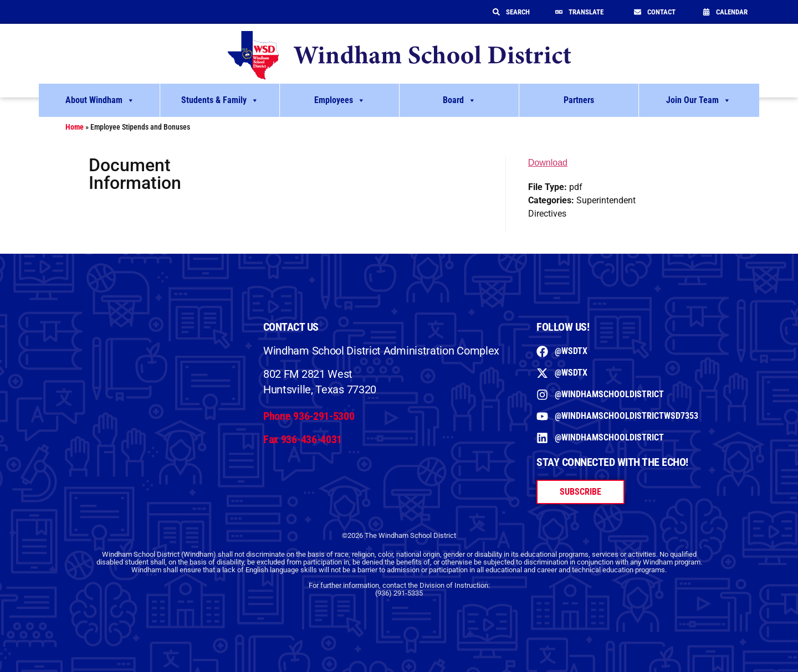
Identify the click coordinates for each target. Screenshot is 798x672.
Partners (579, 100)
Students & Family (220, 100)
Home (75, 127)
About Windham (100, 100)
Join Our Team (699, 100)
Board (459, 100)
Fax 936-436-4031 (303, 439)
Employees (340, 100)
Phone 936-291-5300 (309, 416)
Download (548, 163)
